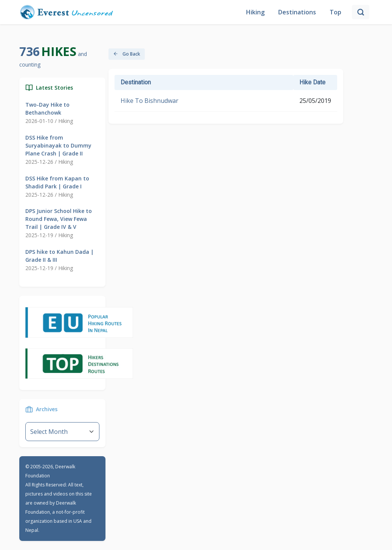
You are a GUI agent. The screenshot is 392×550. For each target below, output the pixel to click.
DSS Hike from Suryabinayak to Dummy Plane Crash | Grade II (58, 145)
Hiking (255, 12)
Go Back (127, 54)
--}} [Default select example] (62, 432)
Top (335, 12)
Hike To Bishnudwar (150, 101)
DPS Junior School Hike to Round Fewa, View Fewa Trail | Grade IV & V (59, 219)
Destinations (297, 12)
